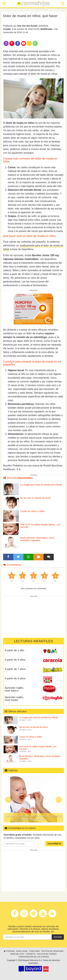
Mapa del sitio (17, 954)
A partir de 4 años (15, 660)
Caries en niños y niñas (32, 511)
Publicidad (35, 951)
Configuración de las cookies (33, 957)
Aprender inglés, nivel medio (14, 699)
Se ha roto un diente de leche (36, 498)
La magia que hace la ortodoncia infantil (41, 485)
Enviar (58, 937)
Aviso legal (22, 951)
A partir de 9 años (15, 678)
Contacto (31, 954)
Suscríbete (54, 844)
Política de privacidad (52, 951)
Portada (9, 951)
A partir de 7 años (15, 669)
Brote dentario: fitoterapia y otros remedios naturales (37, 539)
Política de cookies (47, 954)
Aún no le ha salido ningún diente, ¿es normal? (40, 526)
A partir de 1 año (14, 650)
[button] (8, 800)
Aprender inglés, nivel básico (14, 689)
